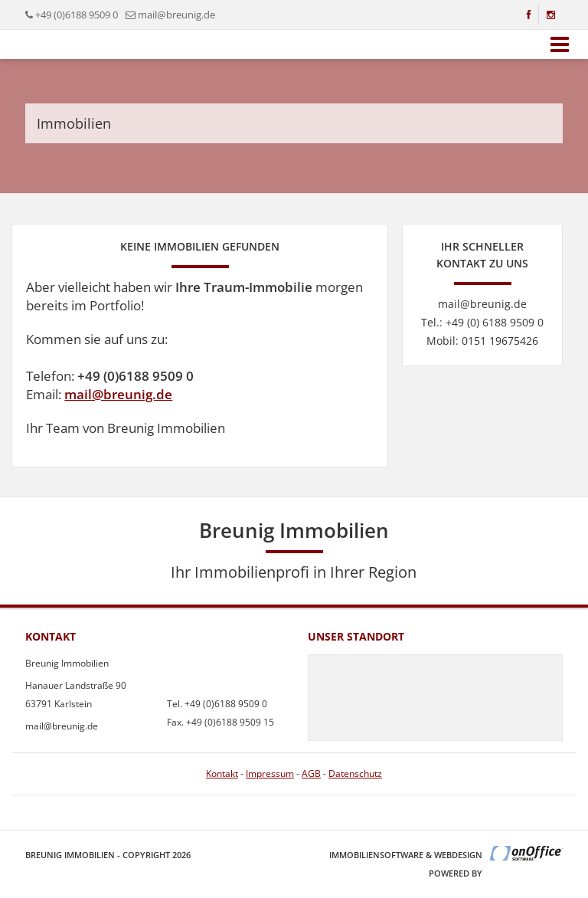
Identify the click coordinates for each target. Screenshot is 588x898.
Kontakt (222, 773)
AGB (311, 773)
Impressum (270, 773)
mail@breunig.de (118, 394)
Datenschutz (355, 773)
